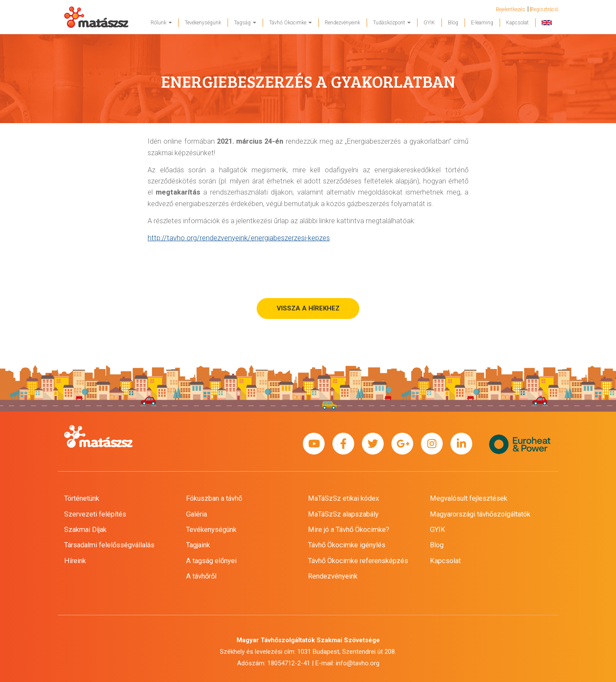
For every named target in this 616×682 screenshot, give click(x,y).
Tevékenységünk (203, 23)
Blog (453, 23)
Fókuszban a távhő (214, 498)
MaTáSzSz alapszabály (343, 514)
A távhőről (201, 576)
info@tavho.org (358, 663)
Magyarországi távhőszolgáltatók (480, 514)
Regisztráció (544, 9)
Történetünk (82, 498)
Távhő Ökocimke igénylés (347, 545)
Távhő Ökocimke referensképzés (358, 561)
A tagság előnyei (211, 561)
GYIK (429, 23)
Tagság (245, 23)
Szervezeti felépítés (95, 514)
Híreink (75, 561)
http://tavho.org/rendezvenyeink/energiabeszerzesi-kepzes (239, 238)
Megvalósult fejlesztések (469, 498)
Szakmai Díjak (85, 530)
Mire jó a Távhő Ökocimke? (349, 530)
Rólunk (161, 23)
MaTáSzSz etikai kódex (344, 498)
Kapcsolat (517, 23)
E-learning (482, 23)
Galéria (197, 514)
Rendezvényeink (342, 23)
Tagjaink (198, 545)
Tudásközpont (392, 23)
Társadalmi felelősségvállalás (109, 545)
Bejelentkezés (511, 9)
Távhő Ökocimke (290, 23)
